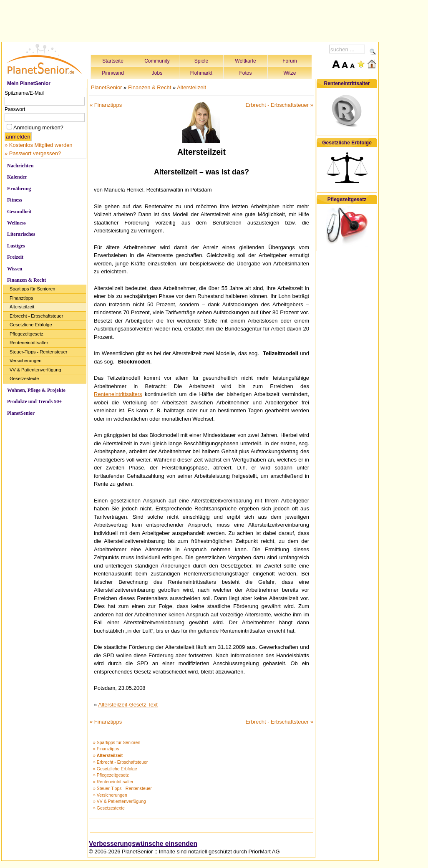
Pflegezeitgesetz (26, 334)
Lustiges (16, 246)
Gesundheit (19, 212)
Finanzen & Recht (26, 280)
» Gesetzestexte (109, 808)
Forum (290, 61)
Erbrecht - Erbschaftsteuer (36, 316)
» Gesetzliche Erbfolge (115, 769)
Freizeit (15, 257)
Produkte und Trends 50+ (34, 401)
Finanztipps (21, 298)
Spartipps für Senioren (32, 289)
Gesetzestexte (24, 378)
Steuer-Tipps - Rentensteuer (38, 352)
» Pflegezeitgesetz (111, 775)
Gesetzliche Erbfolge (31, 325)
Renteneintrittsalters (118, 394)
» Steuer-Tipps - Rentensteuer (122, 788)
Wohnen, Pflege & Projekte (36, 390)
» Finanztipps (106, 749)
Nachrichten (20, 166)
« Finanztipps (106, 105)
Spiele (201, 61)
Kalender (17, 177)
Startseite (113, 61)
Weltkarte (245, 61)
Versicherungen (25, 361)
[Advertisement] (190, 20)
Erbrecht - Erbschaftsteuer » (279, 105)
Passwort (15, 109)
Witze (290, 73)
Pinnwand (113, 73)
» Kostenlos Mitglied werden (39, 145)
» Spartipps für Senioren (117, 742)
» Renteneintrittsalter (113, 782)
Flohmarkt (201, 73)
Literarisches (21, 234)
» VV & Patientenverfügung (120, 801)
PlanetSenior (21, 413)
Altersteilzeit (22, 307)
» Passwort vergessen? (33, 153)
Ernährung (19, 189)
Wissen (15, 269)
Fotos (245, 73)
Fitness (15, 200)
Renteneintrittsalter (29, 343)
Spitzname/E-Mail (24, 93)
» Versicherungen (110, 795)
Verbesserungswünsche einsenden (143, 844)
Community (157, 61)
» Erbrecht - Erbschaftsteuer (120, 762)
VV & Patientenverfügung (35, 370)
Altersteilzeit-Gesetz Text (128, 705)
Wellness (16, 223)
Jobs (157, 73)
